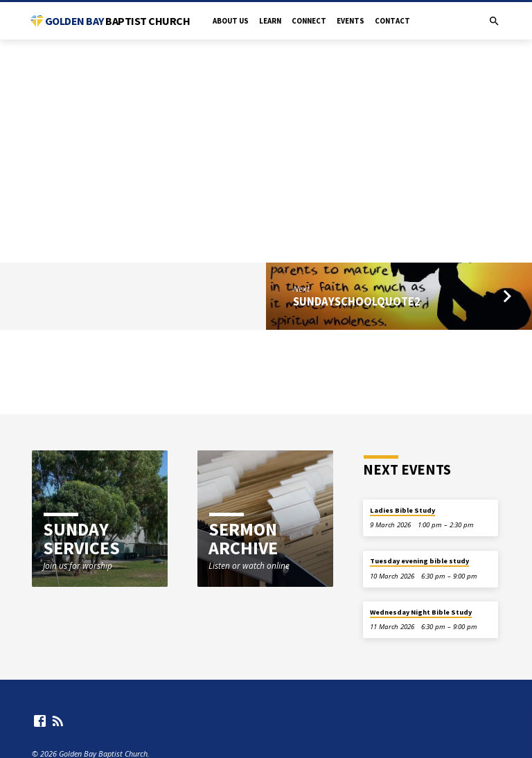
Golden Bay (118, 21)
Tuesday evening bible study (419, 561)
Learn (270, 21)
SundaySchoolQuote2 (357, 302)
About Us (231, 21)
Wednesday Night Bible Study (421, 612)
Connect (309, 21)
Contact (392, 21)
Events (351, 21)
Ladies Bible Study (402, 510)
